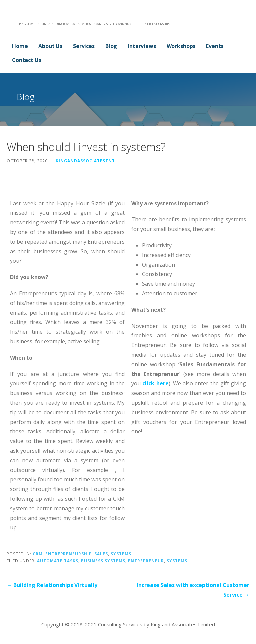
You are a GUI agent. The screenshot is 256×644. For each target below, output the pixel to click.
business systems (103, 561)
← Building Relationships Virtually (52, 585)
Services (84, 46)
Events (215, 46)
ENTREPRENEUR (146, 561)
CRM (38, 554)
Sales (101, 554)
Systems (121, 554)
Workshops (181, 46)
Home (20, 46)
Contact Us (26, 60)
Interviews (142, 46)
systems (177, 561)
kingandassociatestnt (85, 161)
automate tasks (58, 561)
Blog (111, 46)
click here (155, 383)
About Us (50, 46)
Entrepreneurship (68, 554)
